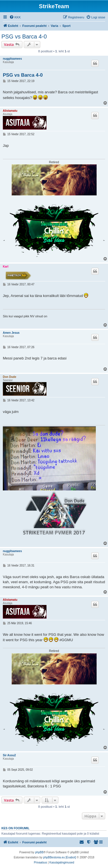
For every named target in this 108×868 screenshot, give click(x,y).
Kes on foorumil (15, 828)
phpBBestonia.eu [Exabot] (60, 857)
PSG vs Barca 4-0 (24, 36)
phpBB (39, 852)
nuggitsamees (12, 59)
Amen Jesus (11, 333)
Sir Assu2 (9, 755)
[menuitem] (15, 17)
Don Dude (9, 377)
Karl (6, 267)
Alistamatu (10, 111)
